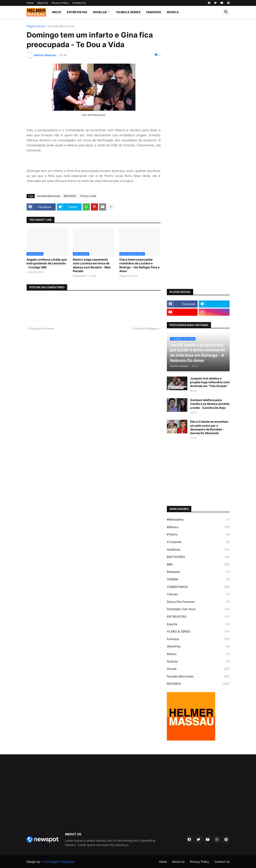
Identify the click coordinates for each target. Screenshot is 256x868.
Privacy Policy (60, 3)
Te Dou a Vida (88, 196)
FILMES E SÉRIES (128, 12)
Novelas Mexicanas (61, 26)
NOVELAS (100, 12)
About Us (43, 3)
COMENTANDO (198, 587)
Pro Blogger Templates (59, 862)
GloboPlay (198, 646)
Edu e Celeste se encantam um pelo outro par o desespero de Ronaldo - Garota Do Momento (209, 427)
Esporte (198, 624)
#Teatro (198, 534)
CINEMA (198, 579)
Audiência (198, 550)
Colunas (198, 594)
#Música (198, 527)
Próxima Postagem (145, 328)
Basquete (198, 572)
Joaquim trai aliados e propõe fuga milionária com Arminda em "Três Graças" (210, 382)
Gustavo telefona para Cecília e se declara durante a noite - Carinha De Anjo (210, 404)
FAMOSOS (154, 12)
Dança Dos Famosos (198, 602)
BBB (198, 564)
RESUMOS (70, 196)
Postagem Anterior (42, 328)
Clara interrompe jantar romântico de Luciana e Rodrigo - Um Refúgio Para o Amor (140, 265)
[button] (226, 12)
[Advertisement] (198, 88)
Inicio (57, 12)
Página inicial (35, 26)
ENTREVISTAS (77, 12)
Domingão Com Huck (198, 609)
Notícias (198, 661)
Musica (198, 654)
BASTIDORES (198, 557)
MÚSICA (173, 12)
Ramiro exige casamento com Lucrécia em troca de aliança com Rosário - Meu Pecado (92, 265)
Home (30, 3)
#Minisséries (198, 520)
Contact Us (79, 3)
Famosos (198, 639)
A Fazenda (198, 542)
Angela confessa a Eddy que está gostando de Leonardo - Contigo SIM (47, 263)
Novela (198, 669)
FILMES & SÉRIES (198, 632)
